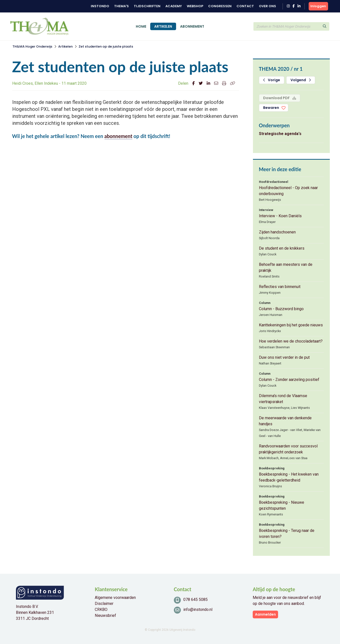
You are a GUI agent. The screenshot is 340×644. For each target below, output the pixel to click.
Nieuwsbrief (105, 615)
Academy (174, 6)
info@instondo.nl (198, 609)
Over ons (267, 6)
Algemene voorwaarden (115, 598)
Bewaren (271, 108)
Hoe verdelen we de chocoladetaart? (291, 341)
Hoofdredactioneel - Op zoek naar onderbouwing (288, 191)
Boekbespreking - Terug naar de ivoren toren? (287, 534)
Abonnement (192, 26)
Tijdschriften (147, 6)
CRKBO (101, 609)
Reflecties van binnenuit (280, 287)
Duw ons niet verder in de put (284, 357)
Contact (245, 6)
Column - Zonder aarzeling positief (289, 380)
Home (141, 26)
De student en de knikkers (282, 248)
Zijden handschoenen (277, 232)
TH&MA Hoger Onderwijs (32, 46)
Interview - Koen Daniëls (280, 216)
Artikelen (163, 26)
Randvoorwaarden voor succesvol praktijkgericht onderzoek (288, 449)
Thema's (121, 6)
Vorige (272, 80)
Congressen (220, 6)
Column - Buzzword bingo (281, 309)
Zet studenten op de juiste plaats (106, 46)
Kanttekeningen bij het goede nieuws (291, 325)
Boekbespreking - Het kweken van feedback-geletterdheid (289, 477)
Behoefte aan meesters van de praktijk (286, 267)
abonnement (118, 136)
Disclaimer (104, 604)
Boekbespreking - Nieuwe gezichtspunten (282, 505)
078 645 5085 (195, 600)
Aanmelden (265, 614)
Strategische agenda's (280, 134)
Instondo (100, 6)
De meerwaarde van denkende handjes (285, 421)
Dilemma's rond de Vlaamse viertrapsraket (283, 399)
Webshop (195, 6)
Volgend (301, 80)
